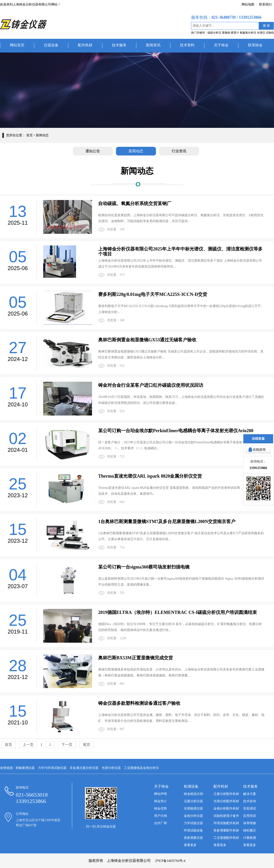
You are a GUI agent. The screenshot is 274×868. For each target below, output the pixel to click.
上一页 (28, 745)
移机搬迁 (250, 830)
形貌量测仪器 (25, 768)
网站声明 (161, 794)
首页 (29, 135)
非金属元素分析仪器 (84, 768)
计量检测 (250, 838)
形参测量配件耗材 (226, 830)
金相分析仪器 (193, 816)
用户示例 (161, 816)
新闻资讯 (153, 45)
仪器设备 (51, 45)
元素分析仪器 (193, 801)
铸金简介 (161, 801)
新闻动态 (136, 151)
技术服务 (119, 45)
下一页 (67, 745)
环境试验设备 (193, 830)
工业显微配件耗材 (226, 838)
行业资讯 (179, 151)
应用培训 (250, 816)
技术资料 (187, 45)
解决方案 (250, 794)
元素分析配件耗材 (226, 794)
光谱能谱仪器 (193, 809)
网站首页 (17, 45)
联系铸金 (255, 45)
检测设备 (191, 786)
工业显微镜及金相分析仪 (141, 768)
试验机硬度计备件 (226, 816)
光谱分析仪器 (111, 768)
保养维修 (250, 823)
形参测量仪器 (193, 838)
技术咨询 (250, 801)
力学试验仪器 (193, 823)
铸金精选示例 (193, 794)
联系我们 (265, 4)
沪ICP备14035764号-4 (170, 861)
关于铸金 (221, 45)
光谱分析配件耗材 (226, 801)
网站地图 (248, 4)
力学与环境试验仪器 (52, 768)
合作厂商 (161, 823)
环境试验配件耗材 (226, 823)
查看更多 (190, 845)
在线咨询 (259, 450)
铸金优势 (161, 809)
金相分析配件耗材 (226, 809)
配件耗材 (85, 45)
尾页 (87, 745)
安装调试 (250, 809)
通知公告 (93, 151)
